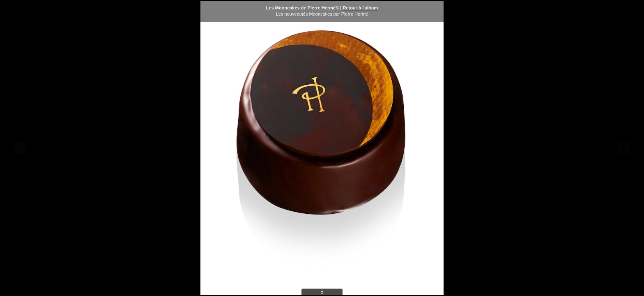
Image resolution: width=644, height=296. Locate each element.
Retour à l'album (360, 8)
